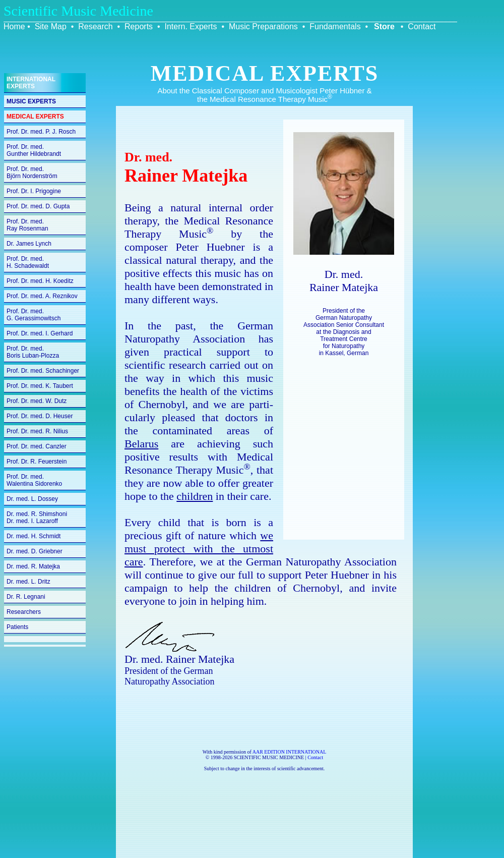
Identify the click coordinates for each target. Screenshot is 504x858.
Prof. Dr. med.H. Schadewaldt (28, 262)
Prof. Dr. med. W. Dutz (37, 401)
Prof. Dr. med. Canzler (37, 446)
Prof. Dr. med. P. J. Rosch (41, 132)
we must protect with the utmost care (199, 549)
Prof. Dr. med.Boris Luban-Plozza (33, 352)
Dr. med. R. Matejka (33, 566)
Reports (139, 26)
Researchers (24, 612)
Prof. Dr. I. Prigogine (34, 191)
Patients (17, 627)
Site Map (51, 26)
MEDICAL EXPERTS (35, 117)
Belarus (141, 444)
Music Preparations (263, 26)
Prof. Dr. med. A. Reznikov (42, 296)
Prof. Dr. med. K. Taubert (40, 386)
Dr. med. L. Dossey (32, 499)
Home (14, 26)
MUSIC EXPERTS (31, 101)
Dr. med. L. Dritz (28, 582)
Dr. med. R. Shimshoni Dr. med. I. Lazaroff (37, 518)
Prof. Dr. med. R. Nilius (37, 431)
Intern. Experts (191, 26)
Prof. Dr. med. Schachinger (43, 371)
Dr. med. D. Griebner (35, 551)
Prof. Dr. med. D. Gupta (38, 206)
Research (95, 26)
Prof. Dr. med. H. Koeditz (40, 281)
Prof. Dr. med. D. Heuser (40, 416)
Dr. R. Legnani (26, 597)
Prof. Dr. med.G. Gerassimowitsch (34, 315)
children (195, 496)
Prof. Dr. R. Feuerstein (37, 462)
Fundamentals (335, 26)
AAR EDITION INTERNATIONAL (290, 752)
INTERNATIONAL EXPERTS (31, 83)
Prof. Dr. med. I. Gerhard (40, 333)
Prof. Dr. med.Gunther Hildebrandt (34, 150)
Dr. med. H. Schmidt (34, 536)
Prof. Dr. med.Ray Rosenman (27, 225)
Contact (422, 26)
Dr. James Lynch (29, 244)
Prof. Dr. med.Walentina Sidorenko (34, 480)
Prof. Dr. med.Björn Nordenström (32, 173)
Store (384, 26)
